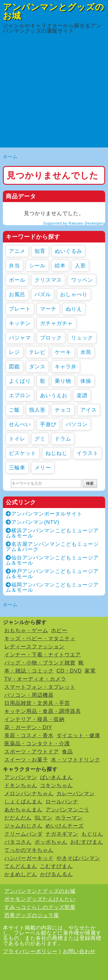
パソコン (77, 424)
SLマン (43, 818)
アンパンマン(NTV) (33, 522)
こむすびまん (56, 866)
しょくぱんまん (23, 802)
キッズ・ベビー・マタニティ (40, 639)
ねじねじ (56, 453)
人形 (80, 266)
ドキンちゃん (21, 785)
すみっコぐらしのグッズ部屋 (40, 907)
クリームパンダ (23, 834)
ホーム (10, 157)
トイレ (17, 439)
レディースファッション (34, 647)
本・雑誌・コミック (29, 671)
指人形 (37, 410)
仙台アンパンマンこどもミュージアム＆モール (52, 560)
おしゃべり (74, 294)
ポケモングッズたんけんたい (40, 899)
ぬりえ (74, 309)
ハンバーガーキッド (29, 858)
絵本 (60, 266)
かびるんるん (56, 874)
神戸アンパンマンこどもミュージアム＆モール (52, 574)
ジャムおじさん (23, 826)
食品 (67, 752)
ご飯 (14, 410)
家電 (90, 671)
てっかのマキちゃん (29, 850)
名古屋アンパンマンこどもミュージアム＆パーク (52, 547)
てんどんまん (21, 866)
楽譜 (82, 395)
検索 (90, 483)
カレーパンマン (76, 794)
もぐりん (92, 834)
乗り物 (63, 381)
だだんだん (18, 818)
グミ (40, 439)
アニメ (17, 251)
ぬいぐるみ (68, 251)
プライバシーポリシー (30, 951)
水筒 (86, 352)
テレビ (37, 352)
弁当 (14, 266)
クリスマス (48, 280)
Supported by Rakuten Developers (74, 223)
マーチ (48, 309)
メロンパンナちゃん (29, 794)
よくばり (20, 381)
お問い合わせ (79, 951)
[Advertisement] (54, 93)
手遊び (48, 424)
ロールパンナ (62, 802)
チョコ (63, 410)
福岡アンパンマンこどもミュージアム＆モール (52, 587)
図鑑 (14, 367)
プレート (20, 309)
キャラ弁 (66, 367)
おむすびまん (87, 842)
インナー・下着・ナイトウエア (43, 655)
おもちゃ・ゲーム (26, 630)
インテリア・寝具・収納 (34, 719)
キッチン (20, 323)
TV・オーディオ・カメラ (35, 679)
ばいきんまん (56, 777)
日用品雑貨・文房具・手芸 (37, 703)
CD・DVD (69, 671)
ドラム (63, 439)
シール (37, 266)
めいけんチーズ (65, 826)
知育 (40, 251)
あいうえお (54, 395)
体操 (86, 381)
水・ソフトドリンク (76, 760)
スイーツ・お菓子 (26, 760)
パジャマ (20, 338)
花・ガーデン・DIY (28, 727)
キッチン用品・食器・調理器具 (43, 711)
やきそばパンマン (78, 858)
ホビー (59, 630)
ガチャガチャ (56, 323)
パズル (43, 294)
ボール (17, 280)
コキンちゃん (56, 785)
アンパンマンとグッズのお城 (54, 11)
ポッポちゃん (51, 842)
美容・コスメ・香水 (29, 736)
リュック (82, 338)
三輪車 (17, 468)
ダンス (37, 367)
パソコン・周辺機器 (29, 695)
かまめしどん (21, 874)
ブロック (51, 338)
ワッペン (82, 280)
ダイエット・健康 (78, 736)
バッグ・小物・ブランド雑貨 (40, 663)
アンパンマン (21, 777)
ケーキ (63, 352)
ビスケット (23, 453)
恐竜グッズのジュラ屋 (32, 915)
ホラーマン (69, 818)
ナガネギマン (62, 834)
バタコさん (18, 842)
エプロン (20, 395)
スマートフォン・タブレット (40, 687)
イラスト (88, 453)
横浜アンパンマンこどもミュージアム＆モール (52, 533)
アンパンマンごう (67, 810)
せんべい (20, 424)
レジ (14, 352)
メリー (43, 468)
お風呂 (17, 294)
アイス (89, 410)
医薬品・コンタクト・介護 (37, 744)
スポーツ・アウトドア (32, 752)
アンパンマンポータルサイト (44, 514)
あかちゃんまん (23, 810)
